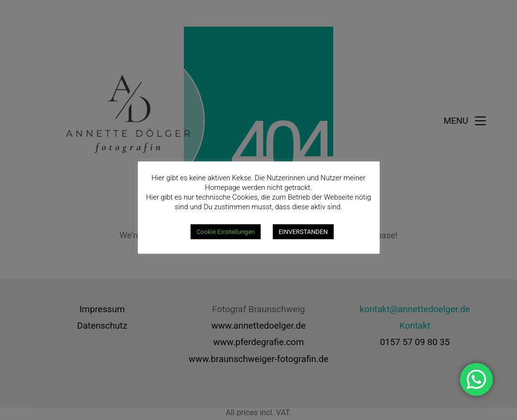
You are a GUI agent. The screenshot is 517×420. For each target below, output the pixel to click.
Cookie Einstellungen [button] (226, 232)
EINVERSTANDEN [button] (303, 232)
